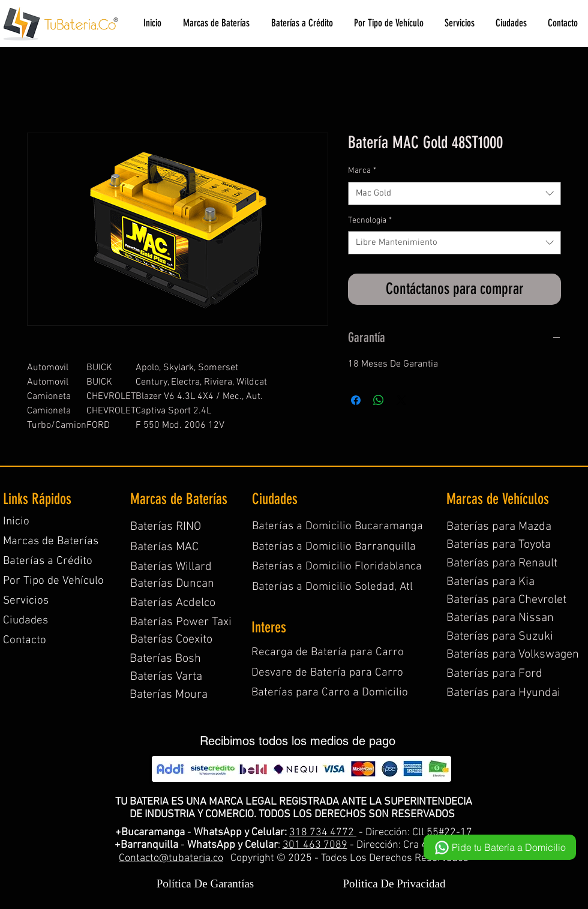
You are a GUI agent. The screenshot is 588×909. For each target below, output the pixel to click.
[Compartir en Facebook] (356, 400)
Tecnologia (370, 220)
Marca (362, 171)
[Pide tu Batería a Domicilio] (500, 847)
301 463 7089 (315, 845)
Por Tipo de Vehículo (53, 581)
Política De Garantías (205, 883)
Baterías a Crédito (48, 561)
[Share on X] (401, 400)
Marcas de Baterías (51, 541)
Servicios (26, 601)
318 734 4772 (323, 832)
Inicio (16, 522)
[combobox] (454, 193)
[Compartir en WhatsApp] (379, 400)
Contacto (25, 640)
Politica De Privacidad (394, 883)
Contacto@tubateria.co (171, 858)
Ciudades (25, 621)
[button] (216, 23)
